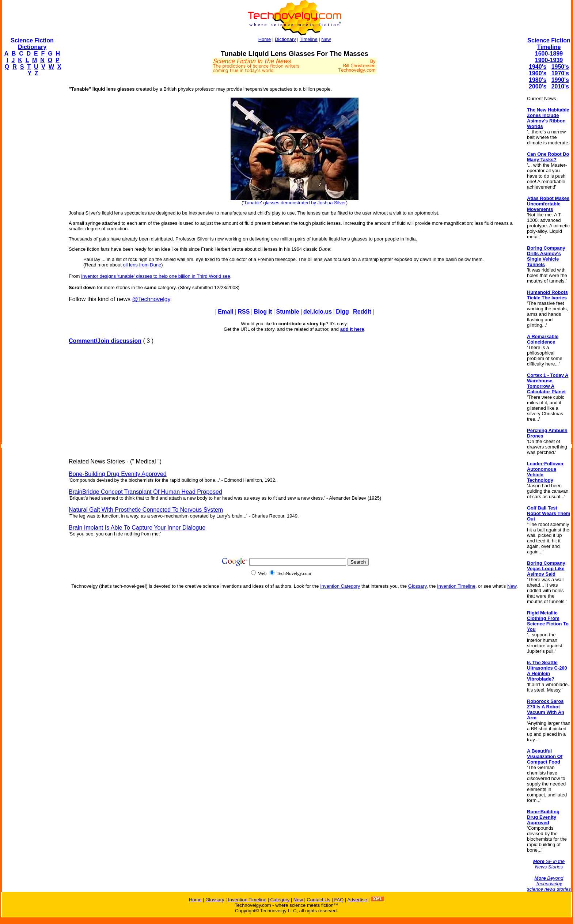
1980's (538, 80)
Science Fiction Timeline (549, 44)
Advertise (357, 900)
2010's (560, 86)
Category (280, 900)
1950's (560, 67)
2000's (538, 86)
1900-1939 (549, 60)
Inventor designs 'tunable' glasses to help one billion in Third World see (156, 276)
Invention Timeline (456, 586)
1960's (538, 73)
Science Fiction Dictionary (32, 44)
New (326, 39)
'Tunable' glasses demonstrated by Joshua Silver (294, 203)
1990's (560, 80)
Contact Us (318, 900)
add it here (352, 329)
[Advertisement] (31, 192)
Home (265, 39)
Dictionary (285, 39)
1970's (560, 73)
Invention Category (340, 586)
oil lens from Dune (142, 265)
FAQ (339, 900)
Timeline (309, 39)
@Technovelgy (151, 299)
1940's (538, 67)
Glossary (417, 586)
